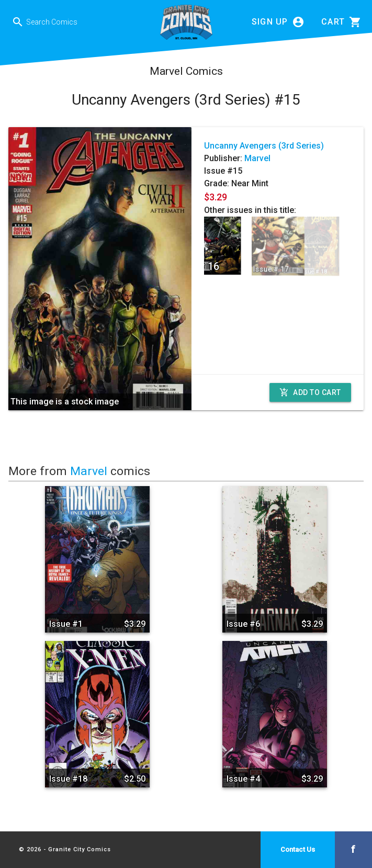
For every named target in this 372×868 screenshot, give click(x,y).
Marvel (257, 158)
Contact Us (298, 849)
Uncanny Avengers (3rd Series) (264, 146)
